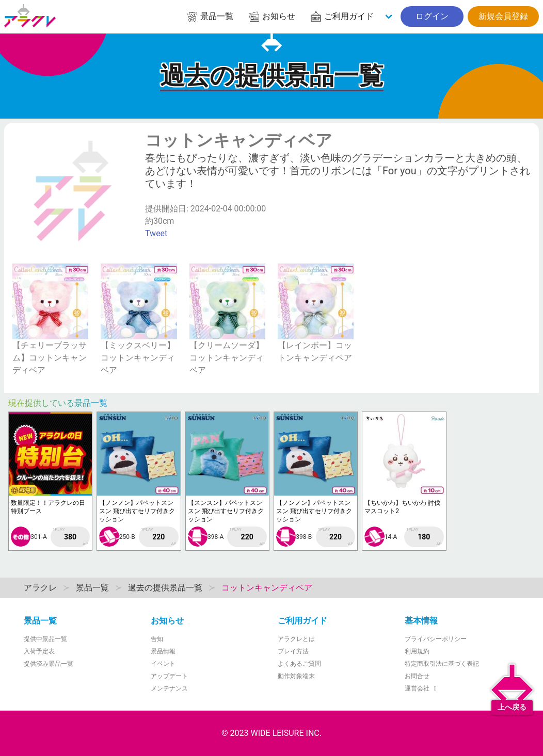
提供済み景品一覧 (49, 664)
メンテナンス (169, 688)
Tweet (156, 233)
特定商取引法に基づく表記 (442, 664)
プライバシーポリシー (436, 639)
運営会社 (422, 688)
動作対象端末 (296, 676)
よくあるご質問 (299, 664)
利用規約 (417, 651)
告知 (157, 639)
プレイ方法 (293, 651)
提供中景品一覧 (45, 639)
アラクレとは (296, 639)
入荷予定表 (39, 651)
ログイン (432, 16)
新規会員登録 (503, 16)
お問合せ (417, 676)
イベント (163, 664)
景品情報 (163, 651)
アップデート (169, 676)
